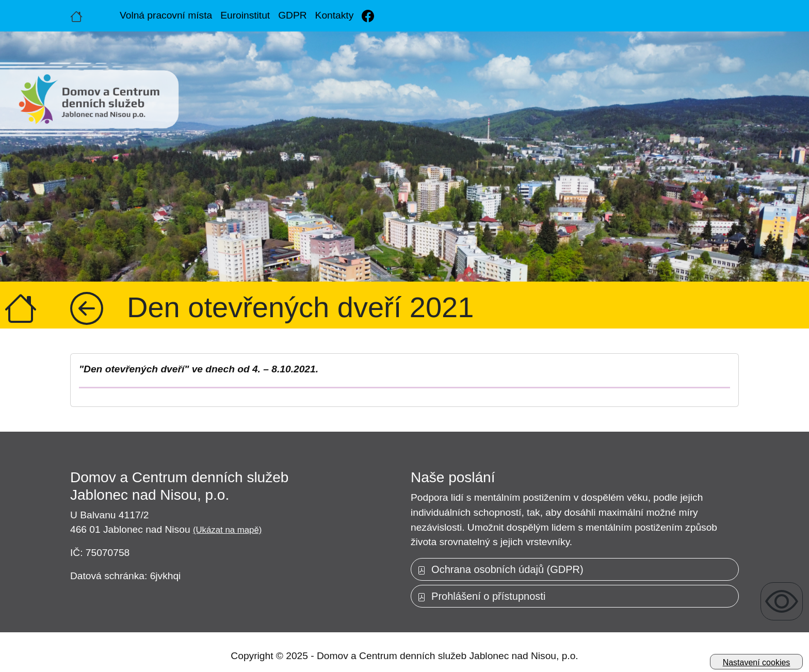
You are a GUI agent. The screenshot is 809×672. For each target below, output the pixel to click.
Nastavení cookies (757, 662)
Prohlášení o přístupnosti (481, 596)
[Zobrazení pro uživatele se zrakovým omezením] (782, 601)
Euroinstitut (245, 15)
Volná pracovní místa (166, 15)
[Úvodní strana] (76, 15)
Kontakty (335, 15)
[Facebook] (368, 16)
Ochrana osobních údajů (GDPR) (500, 569)
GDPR (292, 15)
